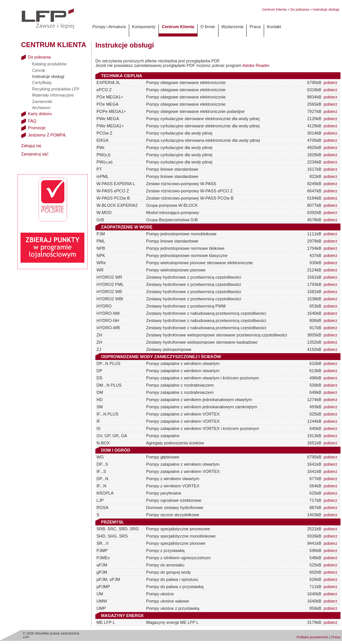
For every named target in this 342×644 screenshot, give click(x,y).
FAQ (29, 121)
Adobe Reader (256, 65)
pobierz (331, 82)
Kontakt (274, 27)
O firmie (208, 27)
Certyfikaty (42, 82)
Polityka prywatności (313, 637)
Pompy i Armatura (109, 27)
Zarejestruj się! (35, 154)
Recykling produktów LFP (56, 89)
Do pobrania (300, 10)
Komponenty (144, 27)
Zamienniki (42, 102)
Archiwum (41, 108)
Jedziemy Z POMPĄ (44, 135)
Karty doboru (37, 114)
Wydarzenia (232, 27)
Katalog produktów (50, 64)
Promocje (33, 128)
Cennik (39, 70)
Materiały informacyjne (53, 95)
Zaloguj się (31, 146)
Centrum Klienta (274, 10)
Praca (255, 27)
